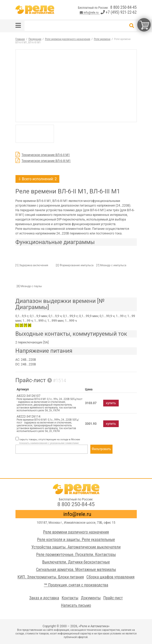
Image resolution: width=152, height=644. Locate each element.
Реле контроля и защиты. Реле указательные (76, 540)
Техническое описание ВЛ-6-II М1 (46, 155)
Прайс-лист (113, 598)
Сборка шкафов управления (110, 577)
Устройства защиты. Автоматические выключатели (76, 547)
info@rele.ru (89, 13)
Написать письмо (76, 605)
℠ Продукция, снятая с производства (76, 585)
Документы (91, 598)
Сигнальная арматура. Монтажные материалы (76, 570)
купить (111, 403)
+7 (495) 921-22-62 (119, 12)
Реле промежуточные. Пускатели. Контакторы (76, 555)
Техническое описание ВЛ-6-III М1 (46, 161)
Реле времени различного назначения (76, 532)
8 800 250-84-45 (123, 7)
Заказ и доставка (44, 598)
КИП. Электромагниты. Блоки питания (51, 577)
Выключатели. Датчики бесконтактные (76, 562)
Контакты (70, 598)
